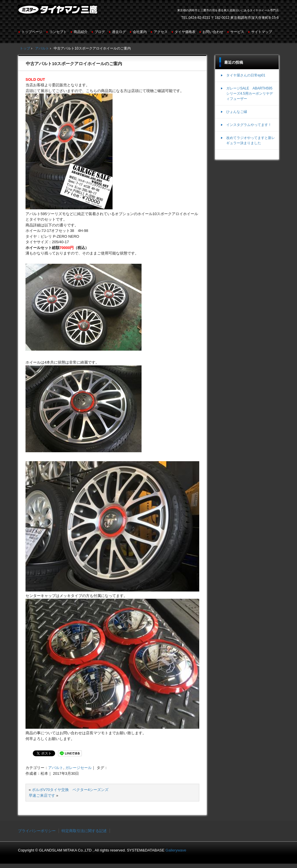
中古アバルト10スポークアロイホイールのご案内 (74, 64)
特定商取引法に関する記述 (84, 831)
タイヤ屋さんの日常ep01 (246, 75)
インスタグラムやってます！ (249, 125)
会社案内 (140, 32)
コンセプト (58, 32)
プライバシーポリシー (37, 831)
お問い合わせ (213, 32)
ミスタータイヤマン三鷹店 (58, 12)
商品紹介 (81, 32)
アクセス (161, 32)
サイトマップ (262, 32)
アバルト (56, 768)
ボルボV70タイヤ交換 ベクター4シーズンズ (70, 790)
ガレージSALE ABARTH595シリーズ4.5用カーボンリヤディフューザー (250, 94)
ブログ (100, 32)
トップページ (32, 32)
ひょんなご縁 (237, 112)
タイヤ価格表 (185, 32)
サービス (237, 32)
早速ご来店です (42, 795)
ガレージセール (78, 768)
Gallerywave (176, 850)
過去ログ (119, 32)
